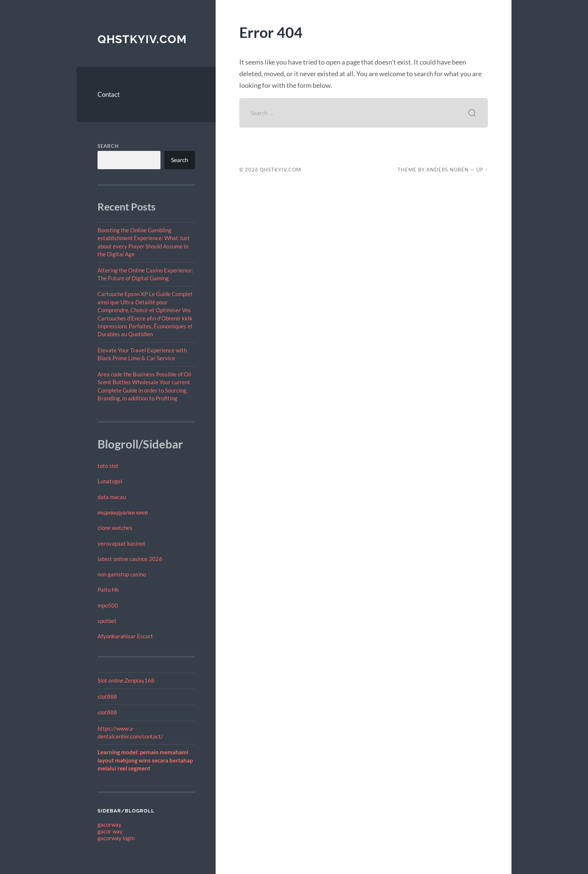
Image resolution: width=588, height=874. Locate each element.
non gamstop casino (122, 574)
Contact (109, 94)
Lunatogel (110, 481)
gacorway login (116, 838)
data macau (112, 497)
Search (108, 146)
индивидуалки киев (123, 512)
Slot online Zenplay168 (126, 680)
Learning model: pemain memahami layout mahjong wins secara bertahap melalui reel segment (145, 760)
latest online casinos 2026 (130, 559)
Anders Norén (448, 170)
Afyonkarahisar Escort (125, 636)
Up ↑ (482, 170)
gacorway (109, 824)
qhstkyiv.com (142, 39)
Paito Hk (108, 590)
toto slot (108, 466)
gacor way (110, 831)
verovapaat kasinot (121, 543)
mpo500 (108, 605)
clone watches (115, 528)
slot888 (107, 696)
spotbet (107, 621)
